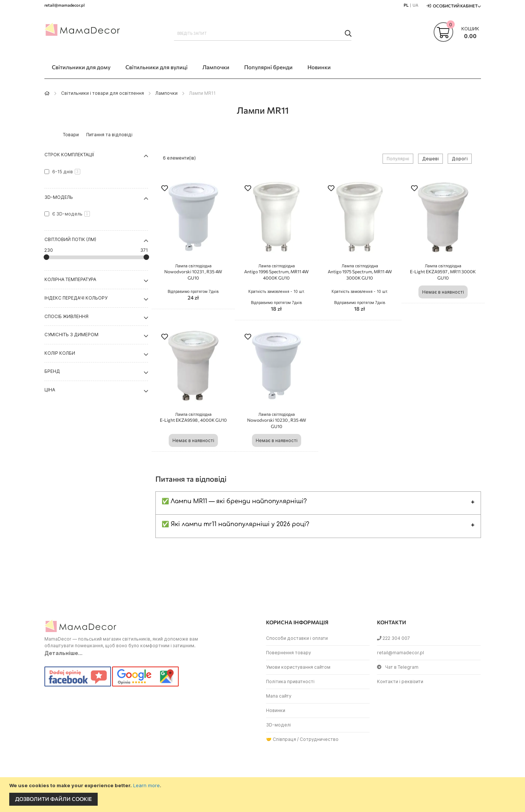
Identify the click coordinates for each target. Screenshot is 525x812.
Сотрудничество (319, 739)
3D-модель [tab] (59, 197)
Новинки (276, 710)
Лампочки (166, 93)
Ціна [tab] (50, 390)
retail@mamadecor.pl (401, 653)
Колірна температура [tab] (70, 279)
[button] (165, 189)
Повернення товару (289, 653)
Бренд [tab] (52, 371)
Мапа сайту (279, 696)
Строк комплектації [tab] (69, 155)
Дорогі (460, 159)
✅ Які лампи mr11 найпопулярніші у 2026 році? (235, 524)
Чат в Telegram (398, 667)
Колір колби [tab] (60, 353)
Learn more (147, 785)
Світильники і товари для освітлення (102, 93)
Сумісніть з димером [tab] (71, 335)
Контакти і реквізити (400, 681)
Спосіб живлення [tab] (66, 316)
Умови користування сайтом (298, 667)
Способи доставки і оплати (297, 638)
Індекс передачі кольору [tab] (76, 298)
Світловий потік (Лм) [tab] (70, 239)
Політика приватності (290, 681)
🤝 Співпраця (281, 739)
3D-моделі (278, 725)
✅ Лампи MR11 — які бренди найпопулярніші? (234, 501)
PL (406, 5)
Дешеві (430, 159)
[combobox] (263, 33)
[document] (263, 795)
